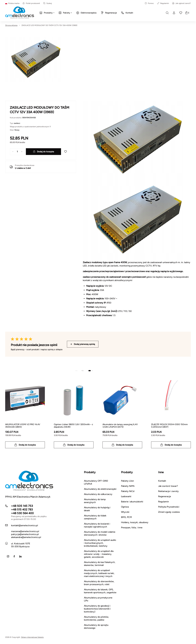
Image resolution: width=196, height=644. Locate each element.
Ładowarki (126, 496)
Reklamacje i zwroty (168, 491)
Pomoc (149, 3)
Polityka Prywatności (169, 507)
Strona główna (11, 25)
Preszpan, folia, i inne (132, 528)
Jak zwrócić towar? (168, 486)
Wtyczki (125, 512)
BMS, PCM (126, 517)
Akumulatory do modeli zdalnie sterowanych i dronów (100, 533)
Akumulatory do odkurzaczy (98, 494)
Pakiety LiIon (127, 481)
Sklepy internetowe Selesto (32, 637)
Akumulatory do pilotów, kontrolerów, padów (96, 618)
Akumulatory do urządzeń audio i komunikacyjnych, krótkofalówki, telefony (100, 543)
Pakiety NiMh (128, 486)
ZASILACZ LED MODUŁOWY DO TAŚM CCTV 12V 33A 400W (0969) (49, 25)
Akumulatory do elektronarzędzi (100, 489)
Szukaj (48, 3)
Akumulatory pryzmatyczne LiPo (98, 599)
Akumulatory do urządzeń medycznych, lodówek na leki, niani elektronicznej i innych (99, 573)
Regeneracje (165, 496)
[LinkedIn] (20, 556)
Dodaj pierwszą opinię (83, 344)
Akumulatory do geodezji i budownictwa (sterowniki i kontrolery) (97, 609)
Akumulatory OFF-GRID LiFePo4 (96, 482)
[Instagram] (8, 556)
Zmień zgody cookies (169, 512)
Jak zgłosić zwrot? (182, 3)
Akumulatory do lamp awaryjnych (95, 501)
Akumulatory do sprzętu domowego (96, 626)
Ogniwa (125, 507)
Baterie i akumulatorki (132, 502)
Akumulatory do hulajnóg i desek (97, 509)
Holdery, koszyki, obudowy (135, 522)
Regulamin (163, 3)
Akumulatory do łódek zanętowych (95, 517)
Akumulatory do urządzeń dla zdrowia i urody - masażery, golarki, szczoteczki (99, 554)
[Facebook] (14, 556)
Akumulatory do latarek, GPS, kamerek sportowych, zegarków (100, 591)
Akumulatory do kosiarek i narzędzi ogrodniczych (97, 525)
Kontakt (162, 481)
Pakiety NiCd (128, 491)
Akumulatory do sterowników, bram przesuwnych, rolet (99, 583)
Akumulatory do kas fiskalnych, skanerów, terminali (100, 564)
